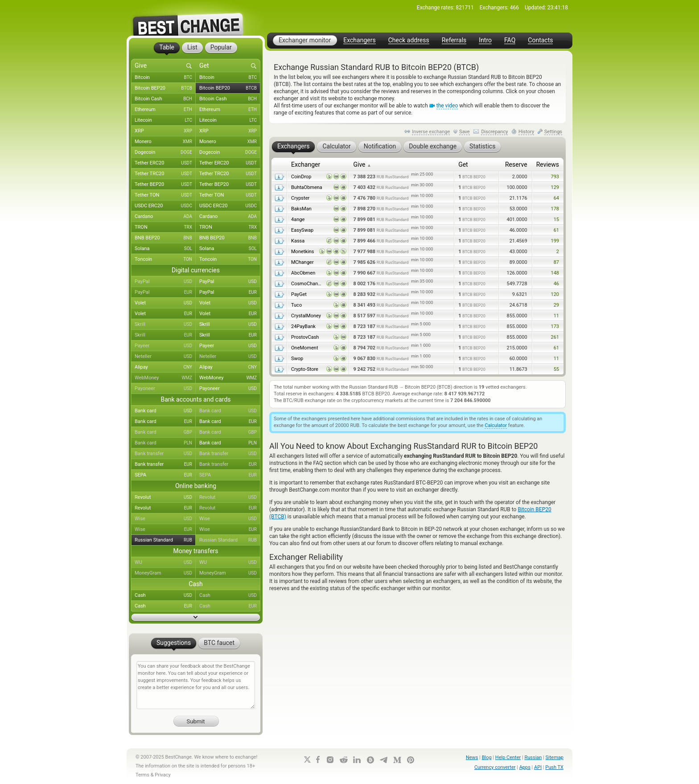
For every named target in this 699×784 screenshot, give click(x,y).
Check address (409, 40)
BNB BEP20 (165, 238)
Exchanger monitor (305, 40)
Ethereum (165, 110)
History (526, 132)
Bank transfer (165, 454)
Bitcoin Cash (165, 99)
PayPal (165, 282)
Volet (165, 303)
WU (165, 562)
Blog (487, 757)
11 (556, 316)
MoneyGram (165, 573)
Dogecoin (165, 152)
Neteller (165, 357)
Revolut (165, 497)
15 (556, 220)
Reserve (516, 164)
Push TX (554, 767)
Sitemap (555, 757)
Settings (553, 132)
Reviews (548, 164)
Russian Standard (165, 540)
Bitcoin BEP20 (165, 88)
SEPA (165, 475)
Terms (142, 775)
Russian (533, 757)
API (538, 767)
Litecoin (165, 120)
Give (362, 164)
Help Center (508, 757)
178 (555, 209)
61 (556, 230)
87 (556, 262)
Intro (485, 40)
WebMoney (165, 378)
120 (555, 294)
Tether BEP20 (165, 185)
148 (555, 273)
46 (556, 284)
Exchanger (306, 164)
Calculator (496, 425)
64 (556, 198)
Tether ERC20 (165, 163)
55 (556, 369)
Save (465, 132)
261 (555, 337)
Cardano (165, 217)
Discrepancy (494, 132)
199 (555, 241)
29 (556, 305)
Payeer (165, 346)
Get (463, 164)
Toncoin (165, 259)
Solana (165, 249)
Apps (525, 767)
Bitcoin (165, 78)
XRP (165, 131)
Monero (165, 142)
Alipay (165, 367)
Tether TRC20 (165, 174)
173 (555, 326)
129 (555, 187)
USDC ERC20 (165, 206)
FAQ (510, 40)
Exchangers (359, 40)
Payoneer (165, 389)
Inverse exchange (431, 132)
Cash (165, 595)
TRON (165, 227)
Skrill (165, 324)
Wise (165, 519)
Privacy (163, 775)
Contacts (540, 40)
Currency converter (495, 767)
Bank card (165, 411)
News (472, 757)
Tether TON (165, 195)
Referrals (454, 40)
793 (555, 177)
